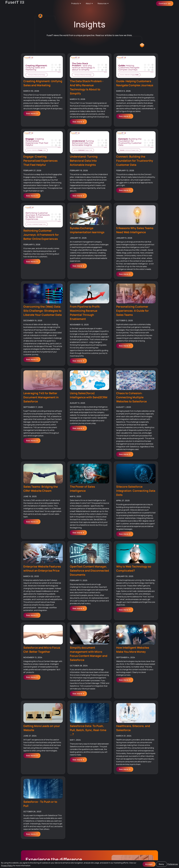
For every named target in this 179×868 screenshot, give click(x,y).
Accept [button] (149, 864)
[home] (15, 3)
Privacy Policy (7, 865)
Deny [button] (161, 864)
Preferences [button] (173, 864)
